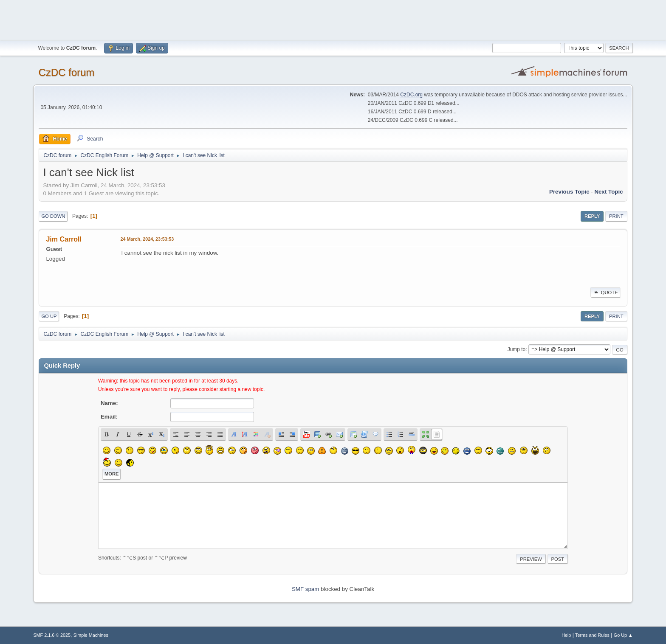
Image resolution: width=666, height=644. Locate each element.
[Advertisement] (333, 19)
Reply (592, 216)
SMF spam (305, 589)
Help (566, 635)
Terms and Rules (592, 635)
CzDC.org (411, 95)
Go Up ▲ (623, 635)
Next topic (608, 192)
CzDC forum (66, 72)
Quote (605, 292)
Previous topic (569, 192)
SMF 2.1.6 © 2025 (52, 635)
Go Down (53, 216)
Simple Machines (91, 635)
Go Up (49, 316)
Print (616, 216)
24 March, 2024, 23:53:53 (147, 239)
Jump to (517, 349)
